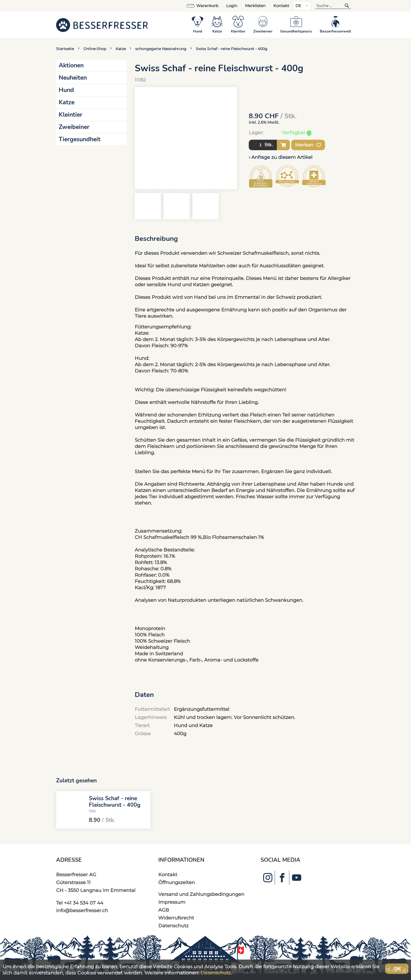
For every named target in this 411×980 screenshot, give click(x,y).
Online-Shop (95, 49)
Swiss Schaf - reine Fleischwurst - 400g (232, 49)
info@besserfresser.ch (82, 910)
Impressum (172, 902)
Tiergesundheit (80, 139)
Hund (66, 90)
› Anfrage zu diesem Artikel (281, 157)
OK (397, 969)
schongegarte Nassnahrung (161, 49)
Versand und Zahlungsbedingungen (201, 894)
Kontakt (281, 6)
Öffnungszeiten (177, 882)
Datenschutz (173, 926)
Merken (308, 145)
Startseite (65, 49)
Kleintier (71, 115)
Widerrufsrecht (176, 918)
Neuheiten (73, 78)
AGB (164, 910)
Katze (121, 49)
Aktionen (71, 65)
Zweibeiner (74, 127)
